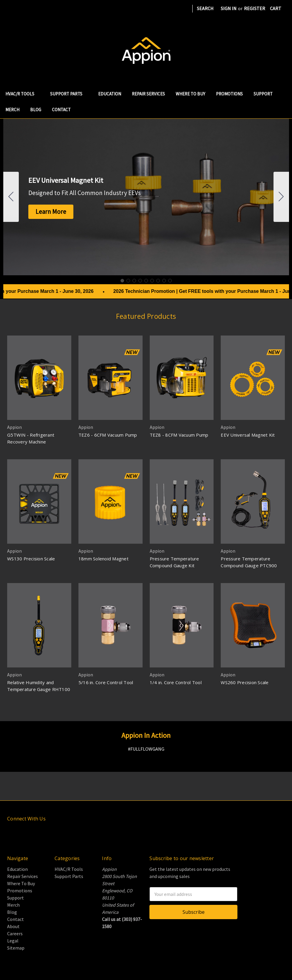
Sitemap (16, 948)
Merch (12, 110)
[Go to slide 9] (11, 197)
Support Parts (69, 94)
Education (110, 94)
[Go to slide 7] (158, 281)
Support (263, 94)
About (13, 926)
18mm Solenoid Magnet (103, 559)
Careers (15, 933)
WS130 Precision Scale (31, 559)
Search (205, 8)
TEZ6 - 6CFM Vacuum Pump (108, 435)
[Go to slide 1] (122, 281)
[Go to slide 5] (146, 281)
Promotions (229, 94)
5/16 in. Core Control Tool (106, 682)
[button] (51, 212)
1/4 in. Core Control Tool (176, 682)
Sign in (229, 8)
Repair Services (148, 94)
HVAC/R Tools (22, 94)
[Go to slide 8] (164, 281)
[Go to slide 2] (281, 197)
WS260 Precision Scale (245, 682)
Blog (36, 110)
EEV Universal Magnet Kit (248, 435)
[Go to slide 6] (152, 281)
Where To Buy (190, 94)
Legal (13, 941)
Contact (61, 110)
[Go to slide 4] (140, 281)
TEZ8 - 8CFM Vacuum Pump (179, 435)
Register (255, 8)
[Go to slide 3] (134, 281)
